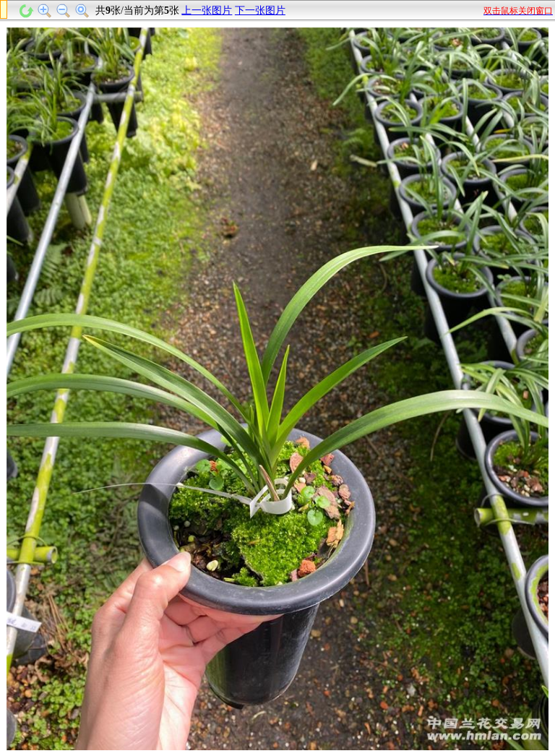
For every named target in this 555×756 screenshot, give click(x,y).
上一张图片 (207, 10)
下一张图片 (260, 10)
